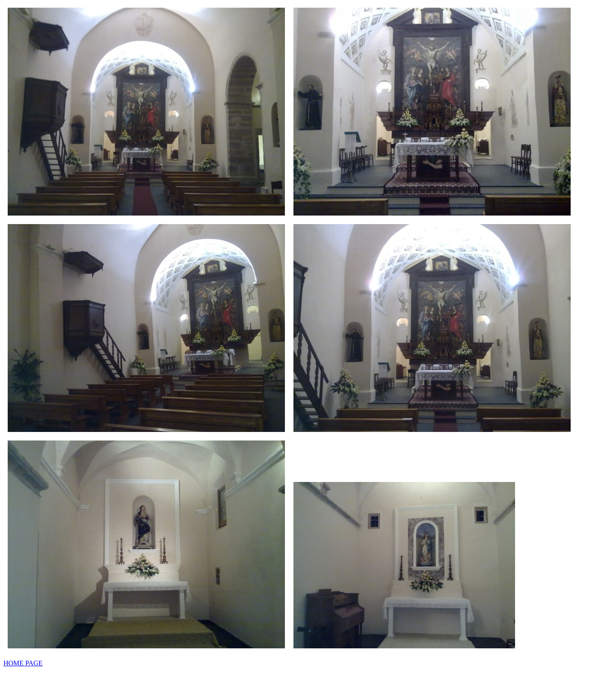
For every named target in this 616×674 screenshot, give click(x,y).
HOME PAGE (23, 663)
